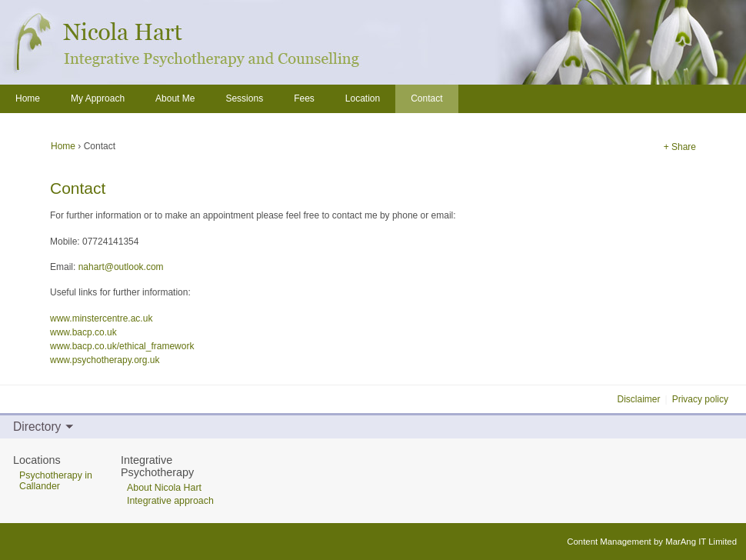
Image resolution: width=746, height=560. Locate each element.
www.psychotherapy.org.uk (105, 360)
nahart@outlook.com (121, 267)
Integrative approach (170, 501)
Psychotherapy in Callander (56, 481)
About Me (175, 98)
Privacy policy (700, 399)
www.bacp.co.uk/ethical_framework (122, 346)
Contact (426, 98)
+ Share (680, 147)
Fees (304, 98)
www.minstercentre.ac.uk (101, 318)
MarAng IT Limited (701, 542)
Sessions (244, 98)
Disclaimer (639, 399)
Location (363, 98)
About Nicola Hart (164, 488)
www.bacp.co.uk (83, 332)
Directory (37, 427)
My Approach (98, 98)
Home (64, 146)
